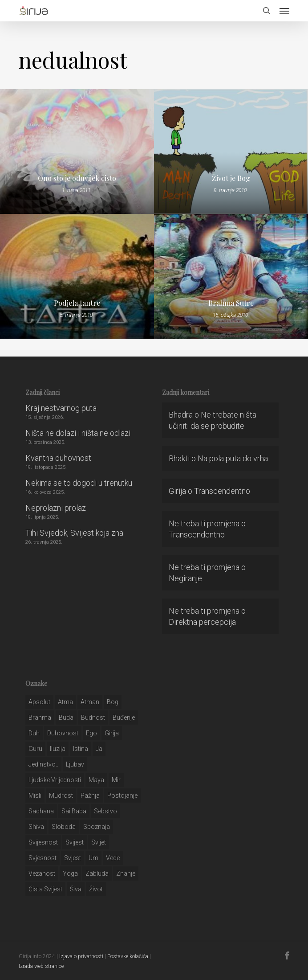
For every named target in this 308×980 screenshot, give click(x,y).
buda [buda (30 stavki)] (66, 718)
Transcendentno (222, 491)
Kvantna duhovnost (58, 458)
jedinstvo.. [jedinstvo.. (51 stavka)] (43, 764)
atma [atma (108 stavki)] (65, 702)
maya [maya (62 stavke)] (96, 780)
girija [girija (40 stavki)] (112, 733)
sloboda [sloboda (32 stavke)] (64, 827)
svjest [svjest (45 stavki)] (73, 858)
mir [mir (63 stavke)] (116, 780)
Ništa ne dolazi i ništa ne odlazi (78, 433)
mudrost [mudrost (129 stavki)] (61, 795)
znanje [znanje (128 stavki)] (126, 873)
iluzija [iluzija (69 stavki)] (58, 749)
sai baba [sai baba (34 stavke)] (74, 811)
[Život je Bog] (231, 152)
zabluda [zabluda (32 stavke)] (97, 873)
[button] (284, 11)
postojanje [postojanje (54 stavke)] (122, 795)
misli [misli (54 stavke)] (35, 795)
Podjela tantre (77, 303)
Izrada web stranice (41, 966)
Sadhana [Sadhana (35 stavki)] (41, 811)
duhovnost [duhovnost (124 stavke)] (63, 733)
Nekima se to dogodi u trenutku (79, 483)
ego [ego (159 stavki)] (91, 733)
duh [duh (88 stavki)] (34, 733)
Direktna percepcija (202, 622)
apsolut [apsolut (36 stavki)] (39, 702)
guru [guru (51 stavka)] (35, 749)
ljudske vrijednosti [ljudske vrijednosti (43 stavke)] (55, 780)
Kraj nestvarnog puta (61, 408)
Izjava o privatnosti (81, 956)
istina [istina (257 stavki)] (81, 749)
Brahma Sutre (231, 303)
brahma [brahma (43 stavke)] (40, 718)
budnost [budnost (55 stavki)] (93, 718)
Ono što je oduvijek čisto (77, 178)
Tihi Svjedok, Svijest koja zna (74, 533)
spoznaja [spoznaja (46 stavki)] (97, 827)
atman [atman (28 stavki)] (90, 702)
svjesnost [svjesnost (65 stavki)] (43, 858)
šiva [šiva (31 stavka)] (76, 889)
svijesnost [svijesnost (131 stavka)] (43, 842)
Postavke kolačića (128, 956)
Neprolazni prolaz (56, 508)
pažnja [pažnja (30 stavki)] (90, 795)
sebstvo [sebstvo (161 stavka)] (105, 811)
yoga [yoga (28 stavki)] (70, 873)
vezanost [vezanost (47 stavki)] (42, 873)
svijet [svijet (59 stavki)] (99, 842)
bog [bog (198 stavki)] (113, 702)
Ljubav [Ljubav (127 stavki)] (75, 764)
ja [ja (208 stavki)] (99, 749)
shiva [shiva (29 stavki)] (36, 827)
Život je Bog (231, 178)
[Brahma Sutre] (231, 276)
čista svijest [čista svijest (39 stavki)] (45, 889)
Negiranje (185, 578)
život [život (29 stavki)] (96, 889)
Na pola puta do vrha (233, 458)
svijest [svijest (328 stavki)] (75, 842)
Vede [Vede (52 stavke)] (113, 858)
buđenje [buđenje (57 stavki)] (124, 718)
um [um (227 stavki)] (93, 858)
